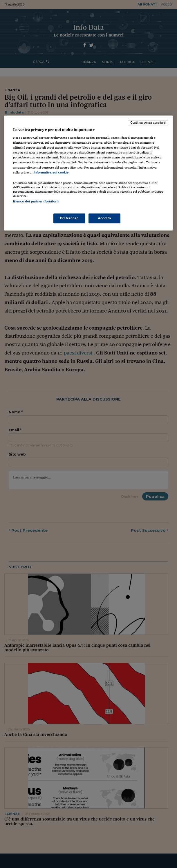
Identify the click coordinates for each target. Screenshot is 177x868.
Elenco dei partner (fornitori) (36, 201)
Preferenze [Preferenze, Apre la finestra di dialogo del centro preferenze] (69, 218)
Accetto (104, 218)
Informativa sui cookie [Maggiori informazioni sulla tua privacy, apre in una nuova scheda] (51, 172)
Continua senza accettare (148, 123)
